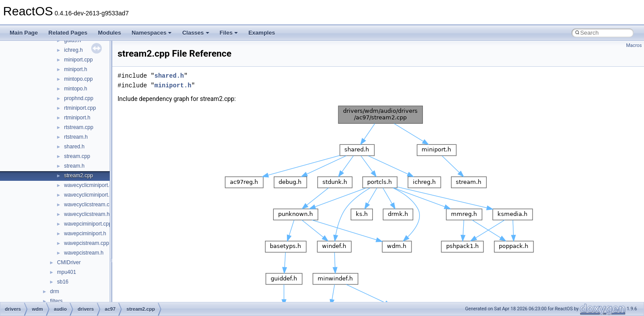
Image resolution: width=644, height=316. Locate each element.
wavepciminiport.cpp (88, 224)
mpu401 (66, 272)
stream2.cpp (79, 176)
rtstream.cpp (79, 127)
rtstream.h (76, 137)
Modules (109, 33)
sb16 (63, 282)
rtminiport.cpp (80, 108)
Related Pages (68, 33)
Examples (262, 33)
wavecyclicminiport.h (88, 195)
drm (55, 291)
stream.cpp (77, 156)
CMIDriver (69, 262)
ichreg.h (73, 50)
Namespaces (152, 33)
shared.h (74, 147)
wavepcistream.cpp (87, 243)
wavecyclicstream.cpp (90, 205)
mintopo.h (76, 89)
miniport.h (76, 69)
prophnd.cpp (79, 98)
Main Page (24, 33)
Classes (195, 33)
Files (229, 33)
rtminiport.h (77, 118)
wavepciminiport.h (85, 233)
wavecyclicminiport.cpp (91, 185)
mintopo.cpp (78, 79)
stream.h (74, 166)
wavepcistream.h (84, 253)
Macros (634, 45)
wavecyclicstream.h (87, 214)
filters (56, 301)
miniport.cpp (78, 60)
